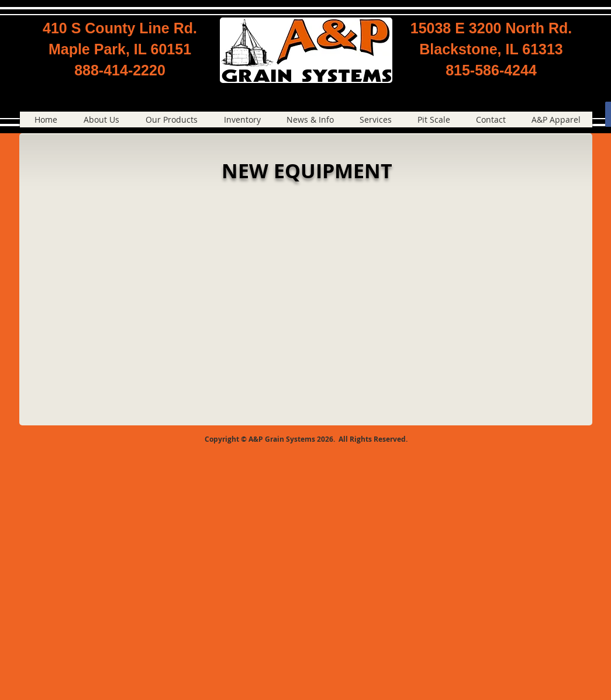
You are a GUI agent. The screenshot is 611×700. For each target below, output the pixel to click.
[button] (172, 119)
